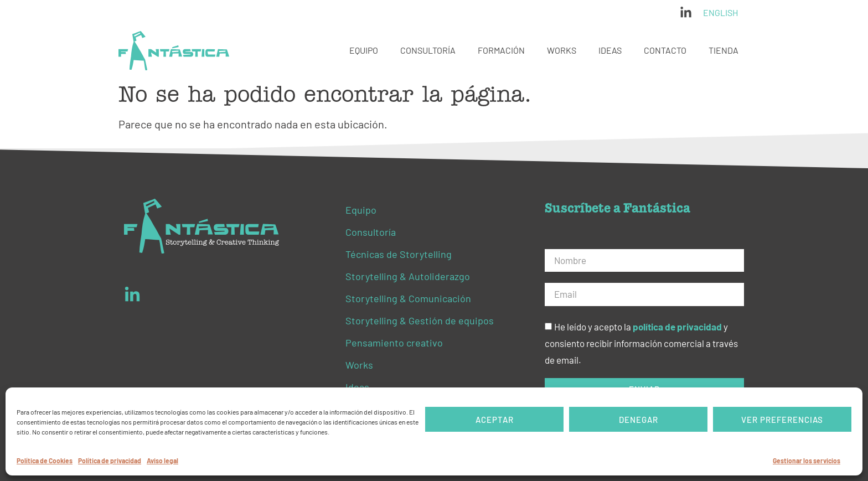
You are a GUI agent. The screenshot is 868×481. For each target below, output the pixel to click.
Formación (501, 50)
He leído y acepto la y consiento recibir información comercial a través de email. (641, 344)
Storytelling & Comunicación (408, 298)
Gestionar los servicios (807, 461)
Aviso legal (162, 461)
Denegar (639, 420)
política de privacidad (677, 327)
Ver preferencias (782, 420)
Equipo (364, 50)
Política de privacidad (110, 461)
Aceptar (495, 420)
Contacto (665, 50)
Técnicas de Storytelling (399, 254)
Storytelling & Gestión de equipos (420, 320)
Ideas (610, 50)
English (720, 12)
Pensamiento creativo (394, 343)
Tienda (724, 50)
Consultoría (428, 50)
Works (562, 50)
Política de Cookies (45, 461)
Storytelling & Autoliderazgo (408, 276)
